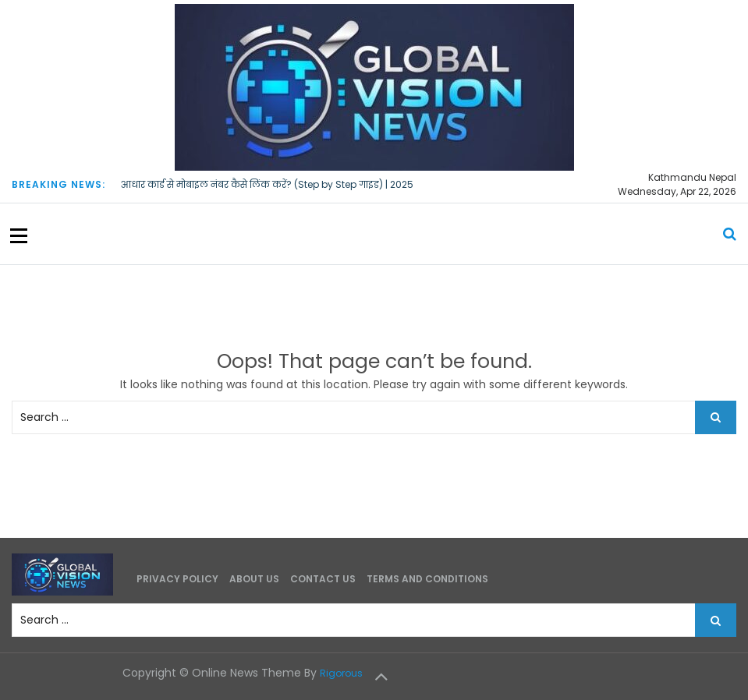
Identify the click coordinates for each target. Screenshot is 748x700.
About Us (254, 579)
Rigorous (341, 673)
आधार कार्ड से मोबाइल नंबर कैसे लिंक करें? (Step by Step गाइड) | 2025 (267, 184)
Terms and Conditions (427, 579)
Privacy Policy (177, 579)
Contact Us (323, 579)
